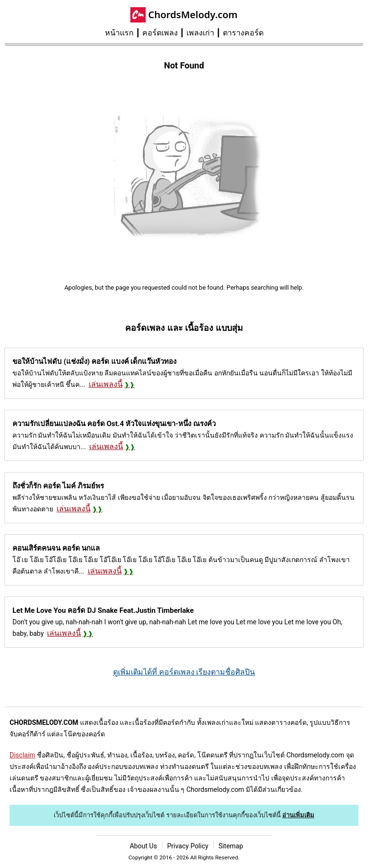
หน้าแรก (119, 33)
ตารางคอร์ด (243, 33)
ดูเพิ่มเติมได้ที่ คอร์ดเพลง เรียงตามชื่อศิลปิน (184, 672)
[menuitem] (124, 33)
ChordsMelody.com (193, 15)
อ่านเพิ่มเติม (298, 815)
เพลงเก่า (200, 33)
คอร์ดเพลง (160, 33)
